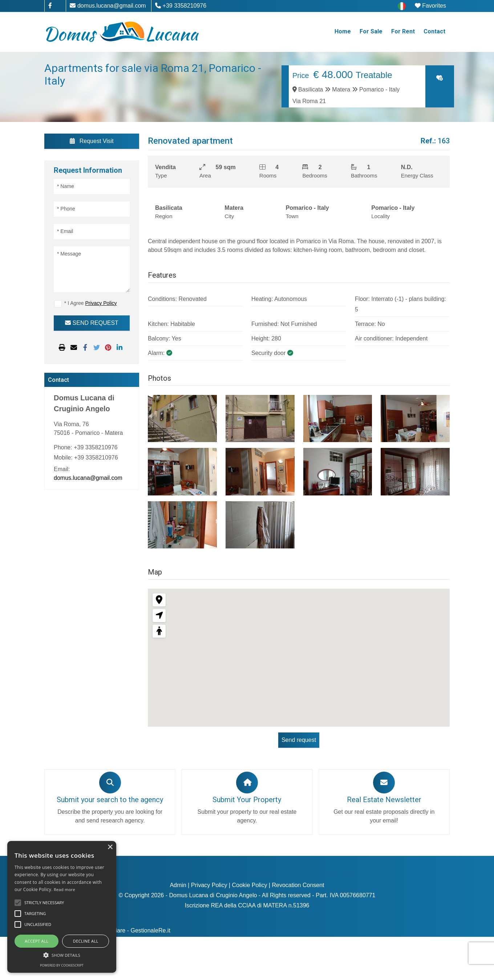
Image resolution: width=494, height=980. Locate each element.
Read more (64, 889)
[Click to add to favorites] (440, 78)
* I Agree (91, 303)
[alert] (62, 907)
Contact (434, 31)
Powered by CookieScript (62, 965)
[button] (62, 955)
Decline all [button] (86, 941)
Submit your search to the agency (110, 800)
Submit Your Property (247, 800)
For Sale (371, 31)
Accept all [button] (37, 941)
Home (343, 31)
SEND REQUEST (92, 323)
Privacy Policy (209, 885)
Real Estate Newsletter (384, 800)
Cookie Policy (249, 885)
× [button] (110, 847)
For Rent (403, 31)
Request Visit (92, 141)
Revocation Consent (298, 885)
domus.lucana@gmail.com (108, 6)
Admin (178, 885)
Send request (299, 740)
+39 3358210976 (181, 6)
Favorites (430, 6)
